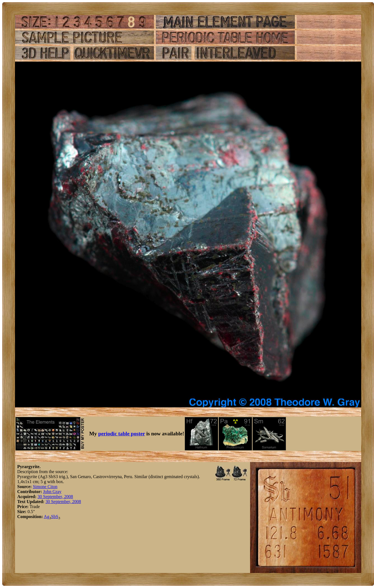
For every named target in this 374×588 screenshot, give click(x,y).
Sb (53, 517)
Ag (47, 517)
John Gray (52, 492)
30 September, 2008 (55, 497)
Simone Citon (45, 487)
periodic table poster (122, 434)
